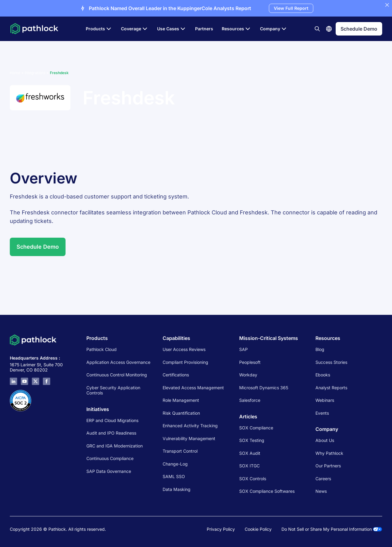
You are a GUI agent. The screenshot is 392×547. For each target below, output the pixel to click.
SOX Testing (252, 440)
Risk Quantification (181, 413)
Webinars (325, 400)
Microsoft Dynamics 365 (264, 388)
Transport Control (180, 451)
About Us (325, 440)
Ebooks (323, 375)
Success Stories (331, 362)
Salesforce (250, 400)
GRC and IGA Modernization (115, 446)
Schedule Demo (38, 247)
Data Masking (177, 489)
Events (322, 413)
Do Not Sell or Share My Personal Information (332, 529)
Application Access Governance (118, 362)
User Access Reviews (184, 349)
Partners (204, 29)
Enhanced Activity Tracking (190, 426)
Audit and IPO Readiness (111, 433)
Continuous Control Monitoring (117, 375)
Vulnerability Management (189, 438)
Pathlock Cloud (102, 349)
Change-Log (175, 464)
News (321, 491)
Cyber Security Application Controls (113, 390)
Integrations (35, 73)
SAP (243, 349)
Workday (248, 375)
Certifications (176, 375)
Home (15, 73)
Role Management (181, 400)
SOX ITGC (249, 466)
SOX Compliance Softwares (267, 491)
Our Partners (328, 466)
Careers (323, 479)
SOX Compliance (256, 428)
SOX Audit (250, 453)
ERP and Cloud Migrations (113, 420)
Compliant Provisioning (185, 362)
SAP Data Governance (109, 471)
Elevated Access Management (193, 388)
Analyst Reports (331, 388)
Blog (320, 349)
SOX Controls (253, 479)
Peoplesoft (250, 362)
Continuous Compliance (110, 458)
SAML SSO (174, 476)
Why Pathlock (329, 453)
